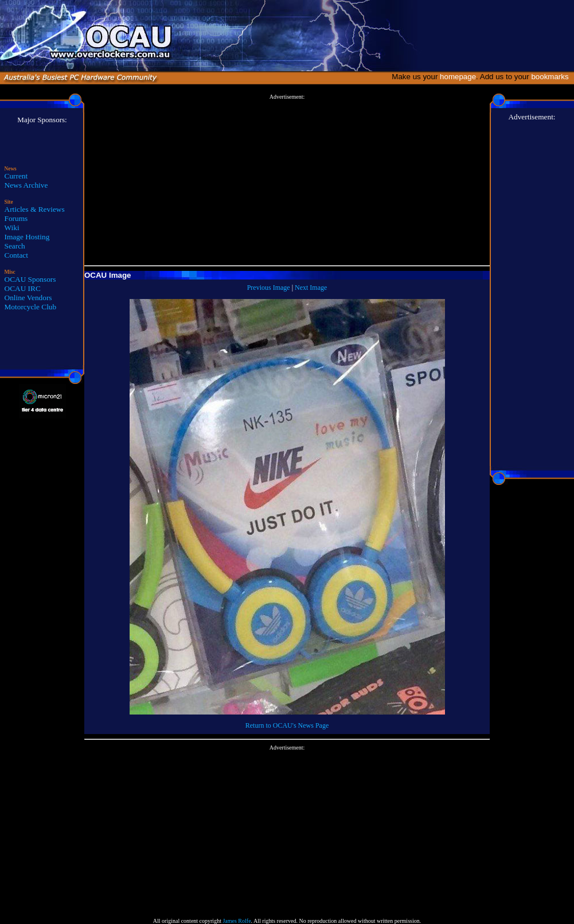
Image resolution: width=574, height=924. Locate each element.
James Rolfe (237, 921)
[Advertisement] (287, 180)
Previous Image (269, 288)
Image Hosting (27, 237)
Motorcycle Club (31, 307)
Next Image (311, 288)
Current (16, 176)
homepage (458, 77)
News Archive (26, 185)
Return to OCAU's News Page (287, 725)
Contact (16, 255)
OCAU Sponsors (30, 279)
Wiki (12, 228)
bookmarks (552, 77)
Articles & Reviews (35, 209)
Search (15, 246)
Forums (16, 218)
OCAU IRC (23, 288)
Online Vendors (28, 298)
